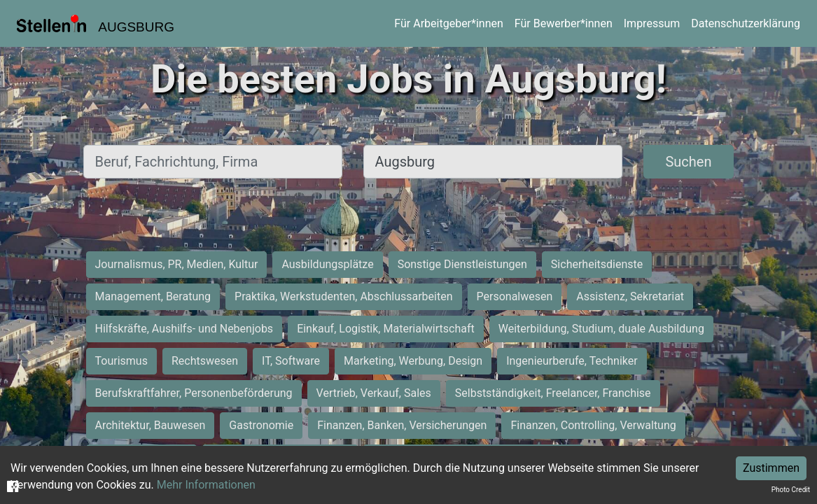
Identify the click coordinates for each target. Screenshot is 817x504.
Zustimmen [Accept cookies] (771, 468)
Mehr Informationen (206, 485)
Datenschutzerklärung (746, 23)
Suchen (688, 162)
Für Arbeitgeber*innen (448, 23)
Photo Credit (791, 490)
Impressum (652, 23)
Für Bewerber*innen (564, 23)
